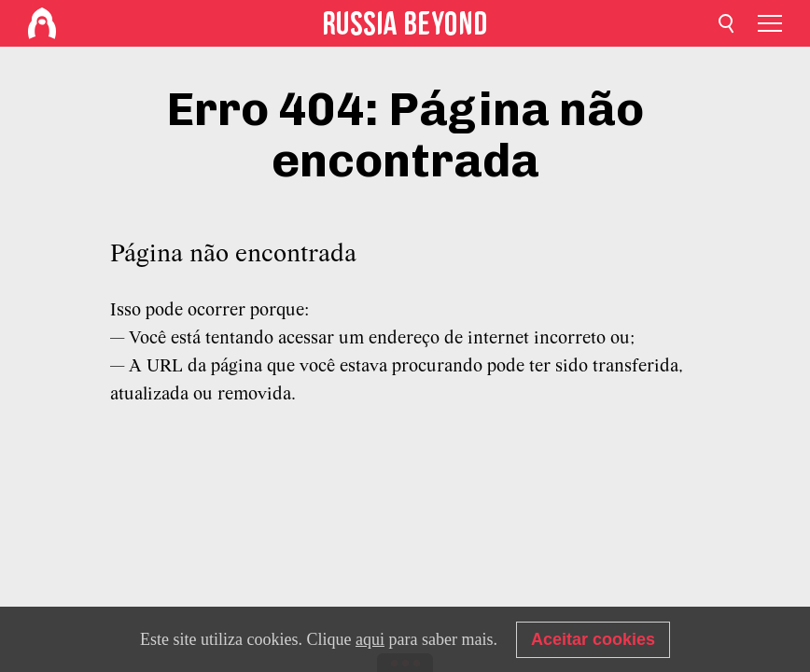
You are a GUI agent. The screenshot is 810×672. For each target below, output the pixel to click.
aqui (370, 639)
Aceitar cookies (593, 639)
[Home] (42, 23)
